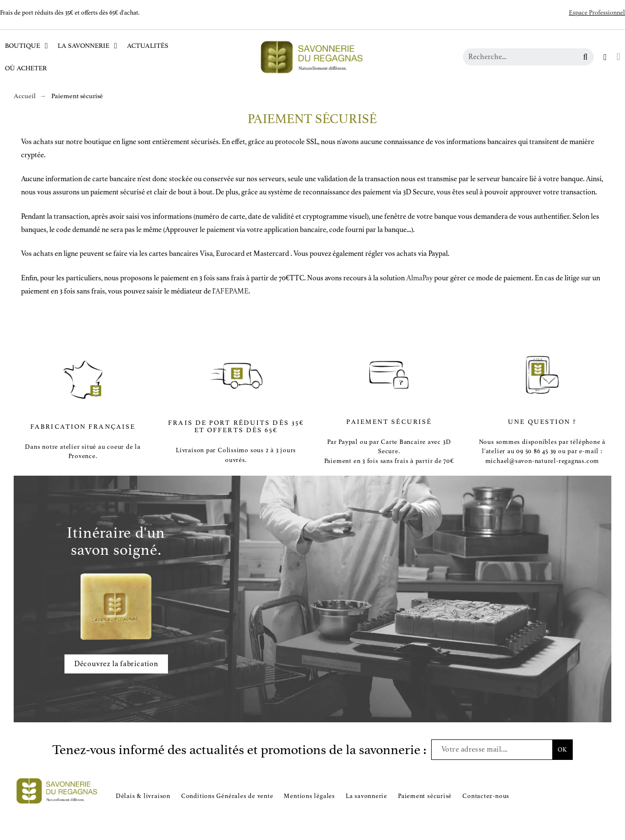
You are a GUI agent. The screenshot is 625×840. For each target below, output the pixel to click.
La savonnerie (366, 796)
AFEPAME (232, 291)
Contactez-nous (486, 796)
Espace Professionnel (597, 13)
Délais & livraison (143, 796)
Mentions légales (309, 796)
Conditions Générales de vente (227, 796)
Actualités (148, 46)
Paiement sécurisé (425, 796)
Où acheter (26, 68)
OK (562, 749)
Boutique (26, 46)
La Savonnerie (87, 46)
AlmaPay (419, 278)
